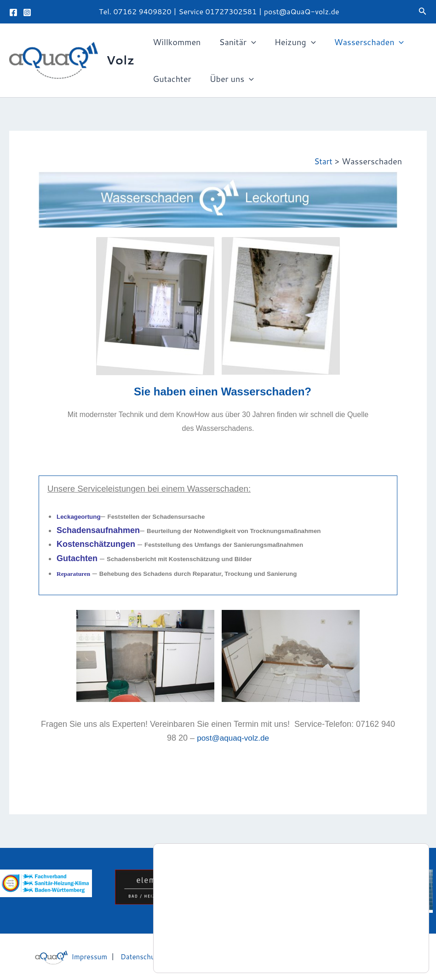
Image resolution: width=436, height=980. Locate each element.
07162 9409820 (142, 11)
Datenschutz (136, 956)
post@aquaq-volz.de (233, 738)
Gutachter (171, 79)
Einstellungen (203, 951)
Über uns (229, 79)
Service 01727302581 (218, 11)
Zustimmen (385, 947)
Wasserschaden (362, 42)
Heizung (291, 42)
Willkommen (176, 42)
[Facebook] (13, 12)
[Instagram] (27, 12)
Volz (120, 60)
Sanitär (235, 42)
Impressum (82, 956)
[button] (423, 12)
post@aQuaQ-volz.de (301, 11)
